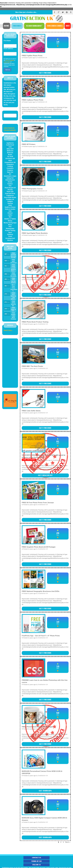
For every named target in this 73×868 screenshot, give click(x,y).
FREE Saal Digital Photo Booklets (35, 233)
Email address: (9, 49)
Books (10, 155)
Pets (10, 227)
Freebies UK (10, 199)
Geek (10, 205)
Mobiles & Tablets (10, 219)
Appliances (10, 143)
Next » (68, 842)
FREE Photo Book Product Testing (35, 322)
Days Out (10, 172)
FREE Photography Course (32, 189)
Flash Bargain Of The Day (10, 189)
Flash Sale (10, 192)
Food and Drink (10, 194)
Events (10, 182)
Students (10, 234)
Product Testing (10, 231)
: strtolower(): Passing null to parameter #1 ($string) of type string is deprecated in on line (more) (45, 114)
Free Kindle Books (10, 197)
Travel (10, 236)
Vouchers (55, 26)
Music (10, 225)
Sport (10, 232)
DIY (10, 174)
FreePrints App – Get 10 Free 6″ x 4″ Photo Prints (41, 636)
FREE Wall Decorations (31, 278)
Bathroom (10, 151)
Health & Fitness (10, 207)
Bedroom (10, 153)
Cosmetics (10, 168)
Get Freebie (45, 73)
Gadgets (10, 201)
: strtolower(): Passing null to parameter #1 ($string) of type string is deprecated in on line (45, 69)
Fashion (10, 184)
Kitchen (10, 213)
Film (10, 186)
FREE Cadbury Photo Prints (33, 100)
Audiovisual (10, 145)
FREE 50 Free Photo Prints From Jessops (38, 503)
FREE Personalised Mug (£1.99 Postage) (37, 727)
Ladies (10, 215)
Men (10, 217)
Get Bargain (45, 791)
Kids (10, 211)
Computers (10, 164)
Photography (10, 229)
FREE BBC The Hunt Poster (32, 366)
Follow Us (37, 865)
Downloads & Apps (10, 176)
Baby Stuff (10, 149)
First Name (7, 41)
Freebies (17, 26)
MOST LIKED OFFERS (10, 247)
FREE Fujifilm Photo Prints (32, 56)
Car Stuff (10, 157)
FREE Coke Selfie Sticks (31, 411)
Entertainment (10, 180)
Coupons (10, 170)
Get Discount (45, 475)
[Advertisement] (10, 363)
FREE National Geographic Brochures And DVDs (41, 591)
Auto (10, 147)
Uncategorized (10, 238)
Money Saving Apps (10, 223)
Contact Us (36, 858)
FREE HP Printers (29, 144)
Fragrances (10, 195)
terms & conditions (10, 60)
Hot (68, 26)
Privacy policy (7, 62)
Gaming (10, 203)
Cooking (10, 166)
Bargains (34, 26)
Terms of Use (37, 861)
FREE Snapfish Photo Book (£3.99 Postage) (39, 547)
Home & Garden (10, 209)
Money (10, 221)
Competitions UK (10, 162)
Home (6, 26)
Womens (10, 240)
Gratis (33, 19)
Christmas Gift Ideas (10, 159)
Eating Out (10, 178)
